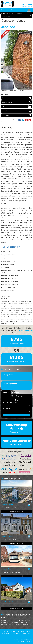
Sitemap (29, 639)
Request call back (16, 102)
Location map (16, 115)
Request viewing (16, 98)
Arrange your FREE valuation (16, 415)
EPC (16, 107)
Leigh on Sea (6, 569)
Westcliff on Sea (8, 602)
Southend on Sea (8, 504)
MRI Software (28, 641)
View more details (17, 512)
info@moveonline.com (27, 6)
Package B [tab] (16, 392)
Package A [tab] (6, 392)
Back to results (16, 16)
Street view (16, 111)
